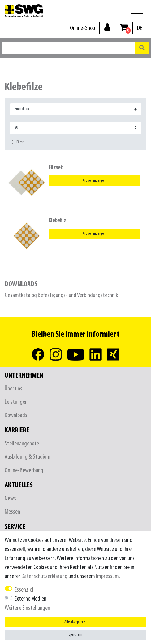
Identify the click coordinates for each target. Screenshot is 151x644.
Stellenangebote (22, 444)
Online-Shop (82, 28)
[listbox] (27, 183)
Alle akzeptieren (75, 622)
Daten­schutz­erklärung (44, 576)
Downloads (16, 415)
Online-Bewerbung (24, 471)
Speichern (75, 635)
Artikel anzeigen (94, 181)
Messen (12, 512)
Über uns (13, 389)
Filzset (56, 168)
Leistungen (16, 402)
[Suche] (142, 48)
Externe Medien (30, 599)
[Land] (140, 28)
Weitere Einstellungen (27, 608)
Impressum (107, 576)
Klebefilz (57, 221)
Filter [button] (17, 142)
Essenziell (25, 590)
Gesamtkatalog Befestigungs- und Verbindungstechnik (61, 295)
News (10, 499)
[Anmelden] (107, 27)
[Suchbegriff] (69, 48)
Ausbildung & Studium (28, 457)
